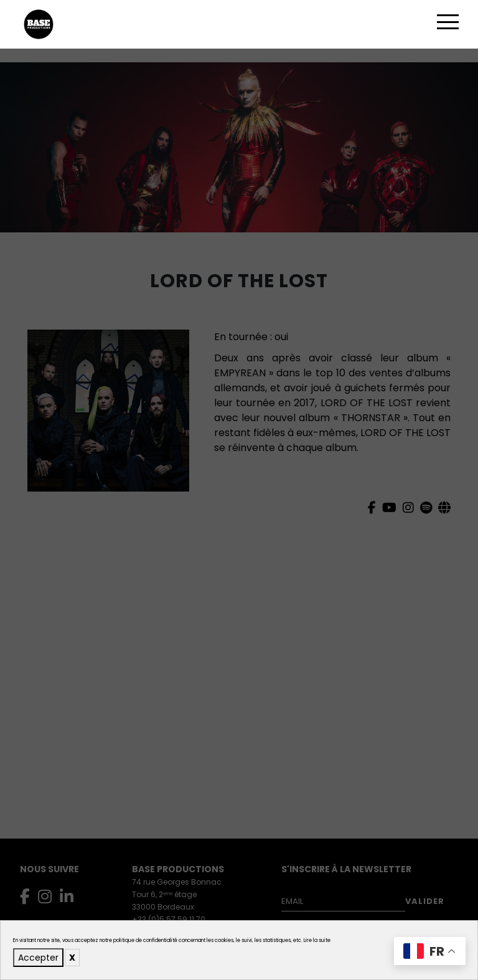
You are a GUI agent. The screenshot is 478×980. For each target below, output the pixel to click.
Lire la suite (317, 940)
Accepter (38, 958)
